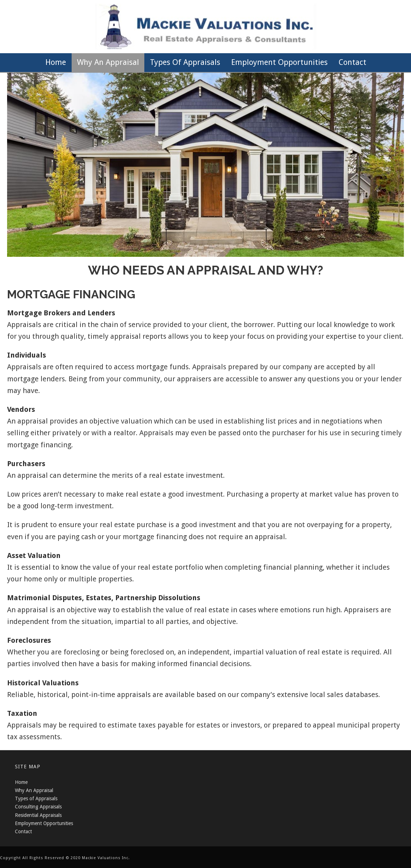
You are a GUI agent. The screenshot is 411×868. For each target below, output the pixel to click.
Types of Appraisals (185, 62)
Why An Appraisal (34, 790)
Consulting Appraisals (38, 807)
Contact (352, 62)
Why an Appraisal (108, 62)
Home (56, 62)
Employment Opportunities (279, 62)
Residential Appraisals (38, 815)
